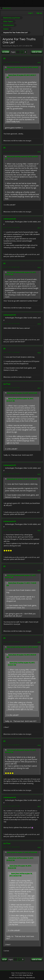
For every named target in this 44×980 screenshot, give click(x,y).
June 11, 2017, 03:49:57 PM (11, 388)
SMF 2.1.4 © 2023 (17, 975)
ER (4, 59)
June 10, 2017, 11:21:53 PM (11, 228)
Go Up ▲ (30, 973)
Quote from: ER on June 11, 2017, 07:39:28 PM (22, 852)
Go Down (6, 52)
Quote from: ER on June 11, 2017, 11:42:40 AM (22, 479)
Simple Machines (28, 975)
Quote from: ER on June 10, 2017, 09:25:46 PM (22, 393)
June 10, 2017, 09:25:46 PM (11, 151)
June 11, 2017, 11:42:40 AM (11, 352)
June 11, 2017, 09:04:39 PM (11, 847)
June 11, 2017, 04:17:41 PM (11, 474)
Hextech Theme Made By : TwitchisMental (22, 978)
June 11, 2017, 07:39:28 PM (11, 642)
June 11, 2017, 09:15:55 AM (11, 324)
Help (13, 973)
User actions (37, 52)
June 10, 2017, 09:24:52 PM (11, 62)
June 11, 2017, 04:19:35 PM (11, 530)
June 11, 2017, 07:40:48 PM (11, 745)
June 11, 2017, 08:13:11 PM (11, 806)
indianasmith (10, 219)
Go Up (4, 960)
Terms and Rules (21, 973)
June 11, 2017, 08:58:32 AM (11, 267)
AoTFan (7, 384)
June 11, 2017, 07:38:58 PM (11, 570)
